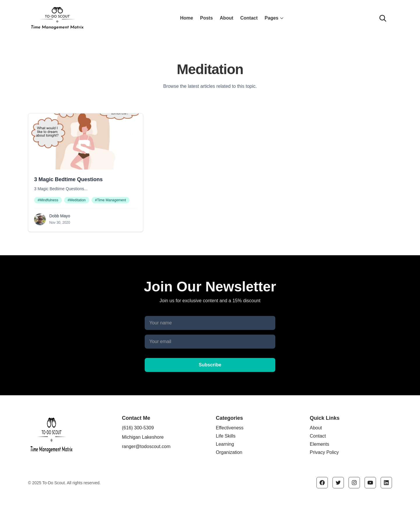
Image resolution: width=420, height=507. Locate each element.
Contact (249, 18)
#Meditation (77, 200)
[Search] (383, 18)
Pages (274, 18)
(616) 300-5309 (138, 428)
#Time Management (111, 200)
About (227, 18)
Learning (225, 444)
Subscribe (210, 365)
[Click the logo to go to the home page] (87, 18)
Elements (320, 444)
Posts (206, 18)
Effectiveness (230, 428)
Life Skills (226, 436)
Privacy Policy (324, 452)
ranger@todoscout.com (146, 446)
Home (187, 18)
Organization (229, 452)
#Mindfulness (48, 200)
